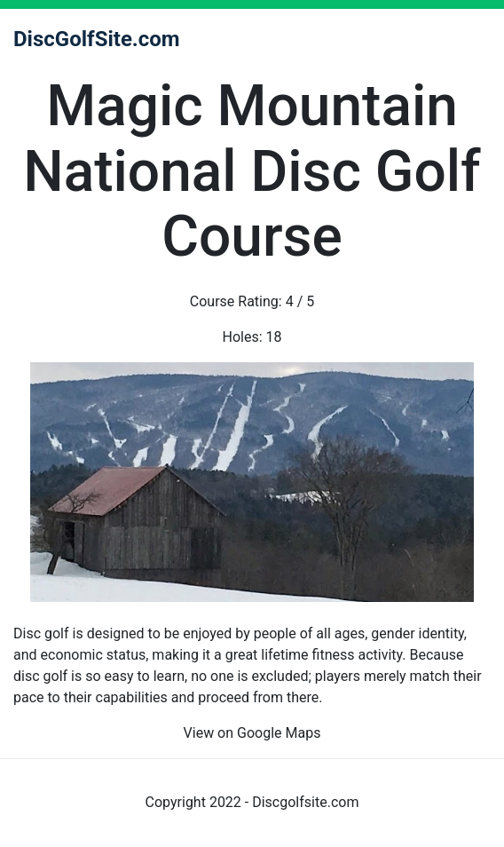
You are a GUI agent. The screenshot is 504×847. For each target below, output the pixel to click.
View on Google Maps (252, 733)
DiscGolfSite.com (97, 39)
